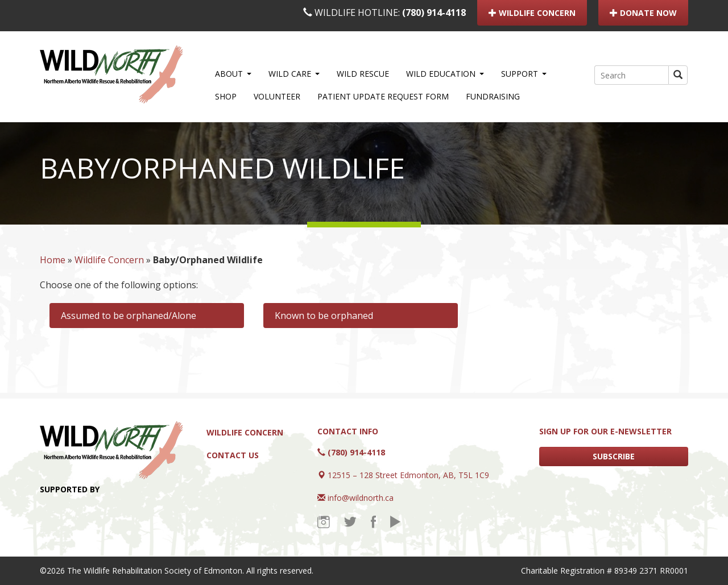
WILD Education (445, 74)
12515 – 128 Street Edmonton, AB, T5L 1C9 (408, 475)
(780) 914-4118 (434, 13)
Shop (226, 96)
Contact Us (233, 455)
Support (524, 74)
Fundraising (493, 96)
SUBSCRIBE (614, 456)
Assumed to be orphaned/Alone (129, 316)
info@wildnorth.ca (361, 498)
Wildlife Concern (109, 260)
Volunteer (277, 96)
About (233, 74)
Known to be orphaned (324, 316)
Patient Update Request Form (383, 96)
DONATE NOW (643, 13)
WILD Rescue (363, 74)
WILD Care (294, 74)
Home (53, 260)
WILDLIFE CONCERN (532, 13)
